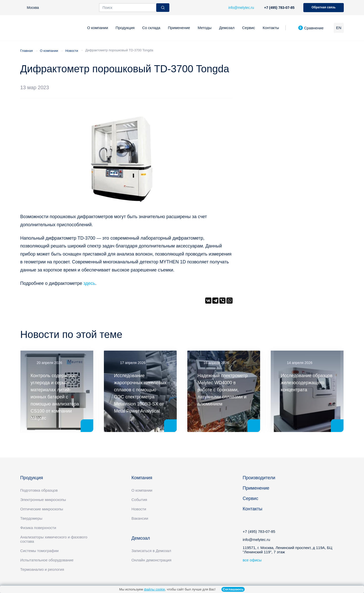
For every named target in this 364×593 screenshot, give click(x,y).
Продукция (125, 28)
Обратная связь (323, 7)
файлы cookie (154, 589)
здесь (89, 283)
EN (339, 28)
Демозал (227, 28)
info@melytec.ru (256, 540)
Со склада (151, 28)
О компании (98, 28)
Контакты (271, 28)
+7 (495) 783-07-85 (279, 8)
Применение (179, 28)
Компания (142, 478)
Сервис (249, 28)
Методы (205, 28)
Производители (259, 478)
